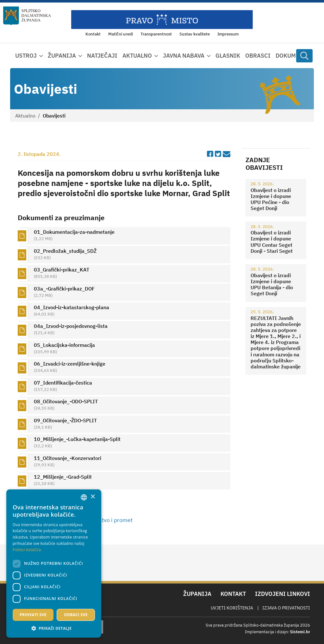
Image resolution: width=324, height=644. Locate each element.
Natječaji (102, 56)
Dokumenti (292, 56)
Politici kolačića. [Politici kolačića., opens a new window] (27, 550)
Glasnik (228, 56)
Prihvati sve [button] (33, 615)
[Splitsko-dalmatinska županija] (27, 16)
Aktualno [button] (137, 56)
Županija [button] (62, 56)
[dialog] (54, 564)
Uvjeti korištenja (232, 608)
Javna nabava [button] (184, 56)
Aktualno (25, 116)
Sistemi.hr (300, 632)
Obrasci (258, 56)
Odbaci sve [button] (76, 615)
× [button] (93, 497)
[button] (54, 628)
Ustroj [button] (26, 56)
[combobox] (84, 497)
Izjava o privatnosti (286, 608)
